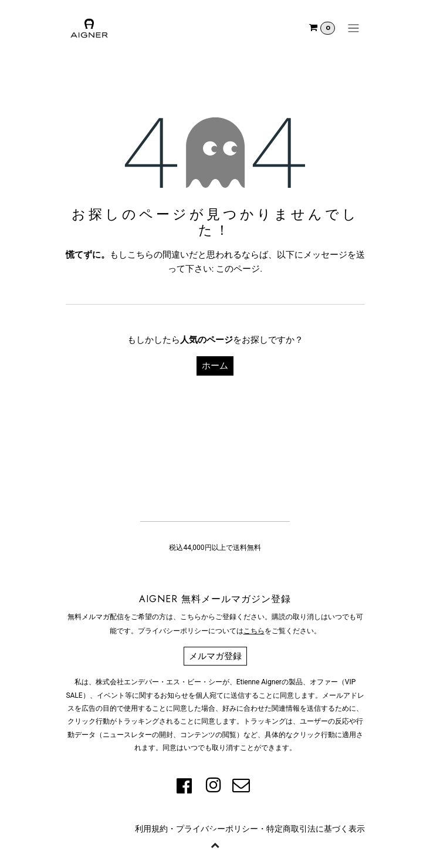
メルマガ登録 (215, 656)
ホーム (215, 366)
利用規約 (151, 829)
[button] (215, 845)
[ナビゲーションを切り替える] (353, 28)
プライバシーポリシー (217, 829)
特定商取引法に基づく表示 (316, 829)
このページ (238, 269)
